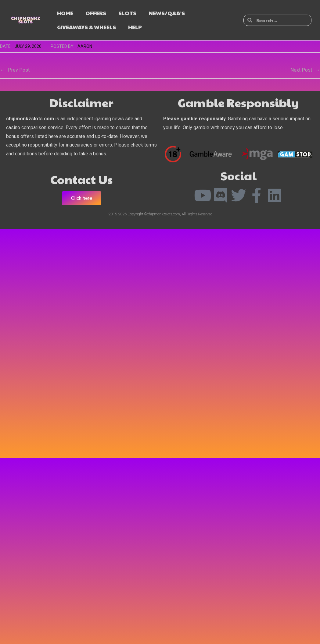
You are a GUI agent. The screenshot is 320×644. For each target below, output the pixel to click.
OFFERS (96, 13)
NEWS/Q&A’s (167, 13)
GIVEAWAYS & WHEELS (86, 27)
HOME (65, 13)
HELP (135, 27)
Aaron (85, 46)
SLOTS (127, 13)
